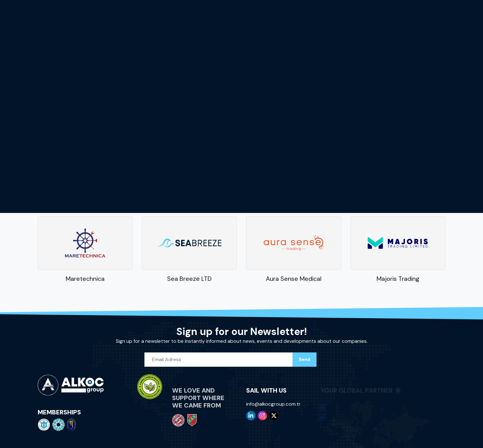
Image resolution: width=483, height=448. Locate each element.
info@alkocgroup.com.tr (273, 403)
